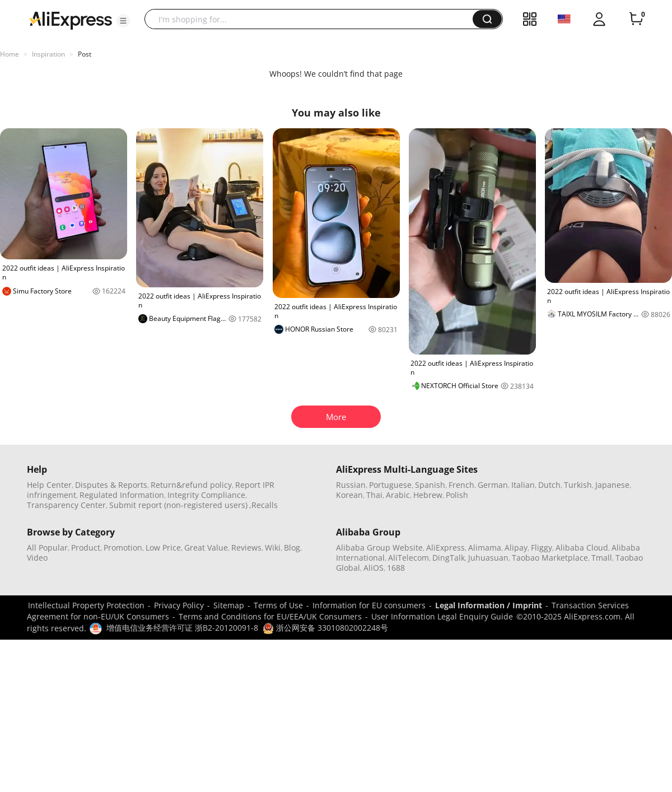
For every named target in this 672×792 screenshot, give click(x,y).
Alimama (485, 548)
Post (85, 54)
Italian (523, 485)
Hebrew (428, 495)
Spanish (430, 485)
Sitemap (229, 605)
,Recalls (263, 505)
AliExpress (445, 548)
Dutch (549, 485)
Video (37, 558)
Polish (457, 495)
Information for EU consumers (369, 605)
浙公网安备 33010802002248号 (325, 628)
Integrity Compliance (206, 495)
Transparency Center (66, 505)
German (493, 485)
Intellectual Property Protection (86, 605)
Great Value (206, 548)
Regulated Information (122, 495)
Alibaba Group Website (379, 548)
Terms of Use (278, 605)
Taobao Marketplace (550, 558)
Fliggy (542, 548)
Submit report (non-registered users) (178, 505)
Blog (292, 548)
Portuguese (390, 485)
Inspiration (48, 54)
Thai (374, 495)
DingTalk (449, 558)
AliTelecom (409, 558)
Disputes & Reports (111, 485)
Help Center (49, 485)
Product (86, 548)
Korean (349, 495)
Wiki (273, 548)
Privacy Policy (179, 605)
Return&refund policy (191, 485)
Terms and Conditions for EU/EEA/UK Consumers (270, 616)
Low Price (163, 548)
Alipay (516, 548)
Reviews (246, 548)
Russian (351, 485)
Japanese (612, 485)
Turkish (578, 485)
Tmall (602, 558)
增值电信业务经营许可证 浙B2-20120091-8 (182, 628)
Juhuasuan (488, 558)
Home (10, 54)
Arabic (398, 495)
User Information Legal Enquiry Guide (442, 616)
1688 (396, 568)
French (461, 485)
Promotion (123, 548)
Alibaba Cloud (582, 548)
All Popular (47, 548)
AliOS (374, 568)
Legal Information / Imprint (489, 605)
